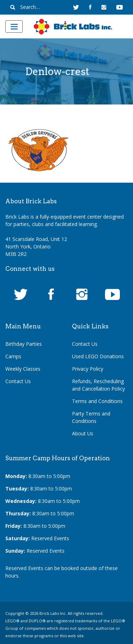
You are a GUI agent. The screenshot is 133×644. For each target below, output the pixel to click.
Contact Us (18, 381)
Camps (13, 356)
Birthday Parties (24, 344)
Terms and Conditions (97, 401)
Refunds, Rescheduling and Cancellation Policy (98, 385)
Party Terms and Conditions (91, 417)
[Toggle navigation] (14, 26)
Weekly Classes (23, 369)
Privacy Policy (88, 369)
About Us (83, 433)
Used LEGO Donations (98, 356)
